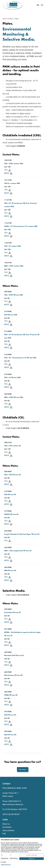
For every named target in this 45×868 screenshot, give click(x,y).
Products (10, 19)
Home (4, 19)
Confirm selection (32, 855)
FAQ (4, 834)
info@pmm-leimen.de (15, 805)
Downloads (7, 827)
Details (4, 862)
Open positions (8, 831)
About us (6, 824)
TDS (8, 170)
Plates (17, 19)
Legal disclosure (6, 865)
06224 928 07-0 (15, 801)
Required (5, 859)
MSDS (8, 173)
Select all (32, 859)
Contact (22, 769)
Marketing (14, 859)
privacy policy (24, 852)
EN (38, 5)
